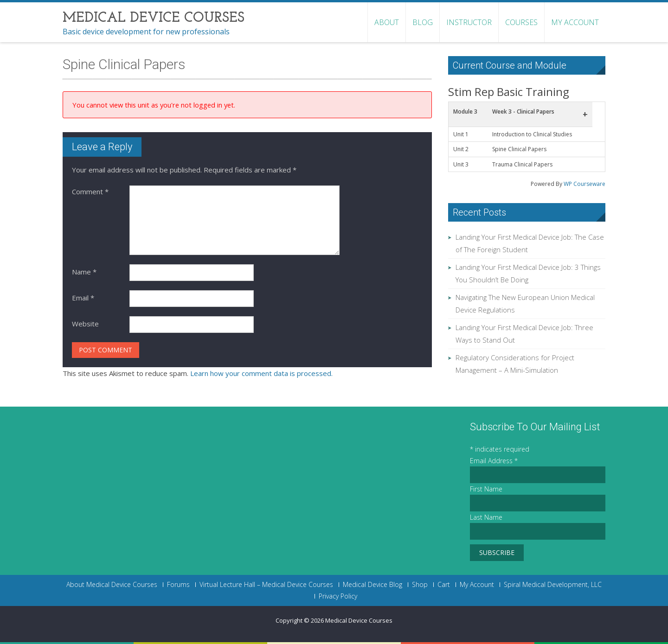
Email (83, 298)
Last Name (486, 517)
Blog (423, 22)
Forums (178, 585)
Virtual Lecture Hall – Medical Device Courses (266, 585)
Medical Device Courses (359, 620)
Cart (444, 585)
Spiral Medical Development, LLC (553, 585)
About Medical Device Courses (112, 585)
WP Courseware (584, 184)
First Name (486, 489)
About (387, 22)
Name (84, 272)
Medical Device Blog (373, 585)
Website (85, 324)
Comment (90, 191)
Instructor (469, 22)
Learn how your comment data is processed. (261, 373)
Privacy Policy (338, 596)
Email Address (494, 461)
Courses (521, 22)
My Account (575, 22)
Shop (420, 585)
